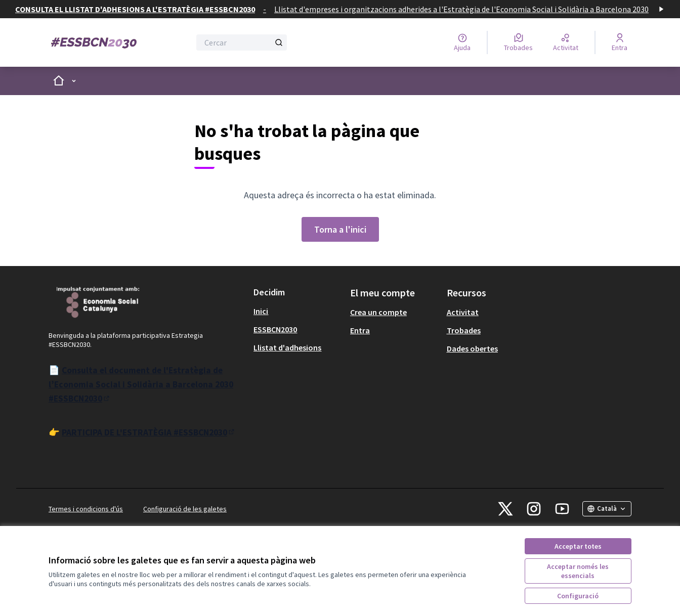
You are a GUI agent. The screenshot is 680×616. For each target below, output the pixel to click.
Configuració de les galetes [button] (185, 509)
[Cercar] (242, 42)
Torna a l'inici (340, 229)
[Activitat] (566, 42)
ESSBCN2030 (275, 329)
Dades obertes (472, 348)
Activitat (463, 312)
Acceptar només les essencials (578, 571)
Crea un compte (378, 312)
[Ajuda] (462, 42)
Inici (261, 311)
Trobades (464, 330)
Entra (360, 330)
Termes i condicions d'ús (86, 509)
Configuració (578, 596)
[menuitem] (298, 311)
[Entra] (620, 42)
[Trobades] (518, 42)
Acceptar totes (578, 546)
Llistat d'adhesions (287, 347)
